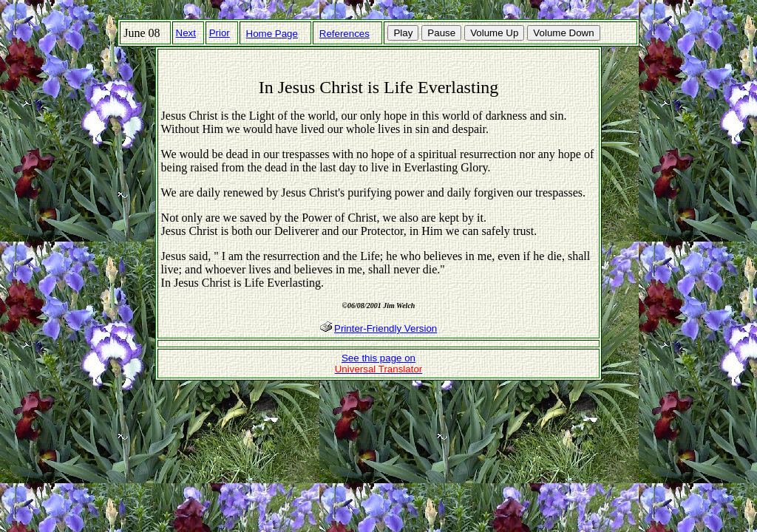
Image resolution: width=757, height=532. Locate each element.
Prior (220, 33)
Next (186, 33)
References (344, 34)
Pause (441, 33)
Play (403, 33)
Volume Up (494, 33)
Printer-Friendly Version (386, 328)
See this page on (379, 364)
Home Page (272, 34)
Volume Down (563, 33)
